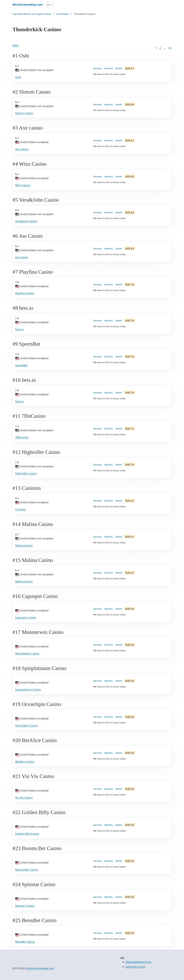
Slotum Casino (24, 113)
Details (119, 68)
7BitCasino (22, 437)
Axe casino (22, 149)
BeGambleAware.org (138, 962)
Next (15, 45)
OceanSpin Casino (26, 726)
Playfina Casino (25, 293)
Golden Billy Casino (27, 834)
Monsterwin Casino (27, 654)
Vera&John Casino (26, 221)
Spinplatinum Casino (28, 690)
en (48, 5)
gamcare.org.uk (135, 967)
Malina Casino (24, 546)
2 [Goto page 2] (160, 48)
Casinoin (21, 509)
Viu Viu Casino (24, 798)
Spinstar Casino (25, 906)
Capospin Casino (26, 618)
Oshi (18, 77)
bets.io (19, 329)
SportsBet (21, 365)
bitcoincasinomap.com (40, 968)
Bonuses (98, 68)
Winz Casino (23, 185)
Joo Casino (22, 257)
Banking (109, 68)
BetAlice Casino (25, 762)
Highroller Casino (26, 473)
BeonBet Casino (25, 942)
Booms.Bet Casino (27, 870)
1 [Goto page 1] (156, 48)
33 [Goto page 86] (170, 48)
